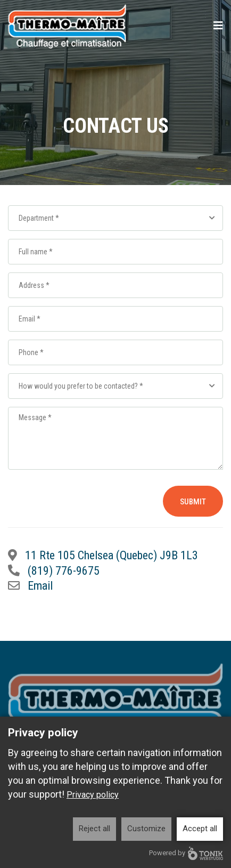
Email (40, 586)
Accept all (200, 829)
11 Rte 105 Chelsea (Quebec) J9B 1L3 (112, 555)
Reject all (94, 829)
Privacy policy (93, 795)
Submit (193, 502)
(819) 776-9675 (64, 571)
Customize (146, 829)
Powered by (186, 853)
